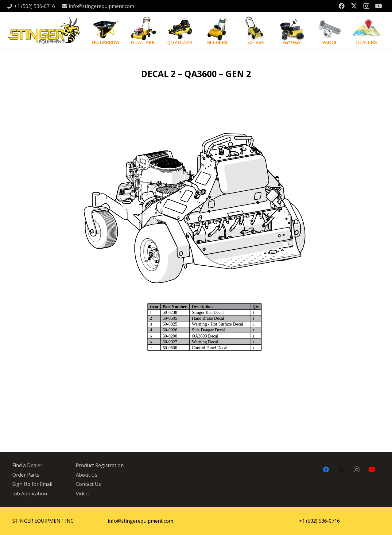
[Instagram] (366, 6)
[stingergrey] (44, 31)
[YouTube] (378, 6)
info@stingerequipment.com (140, 521)
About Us (87, 475)
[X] (354, 6)
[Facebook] (342, 6)
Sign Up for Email (32, 484)
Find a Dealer (27, 465)
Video (82, 494)
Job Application (30, 494)
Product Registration (100, 465)
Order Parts (26, 475)
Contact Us (88, 484)
